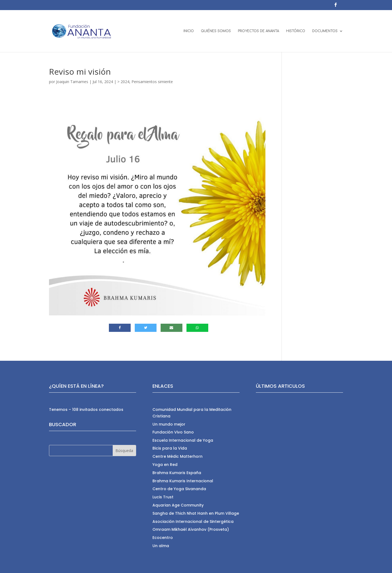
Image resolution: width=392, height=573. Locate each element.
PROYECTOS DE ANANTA (258, 31)
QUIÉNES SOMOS (216, 31)
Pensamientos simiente (152, 82)
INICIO (189, 31)
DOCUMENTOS (325, 31)
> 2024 (123, 82)
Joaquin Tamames (72, 82)
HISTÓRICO (296, 31)
